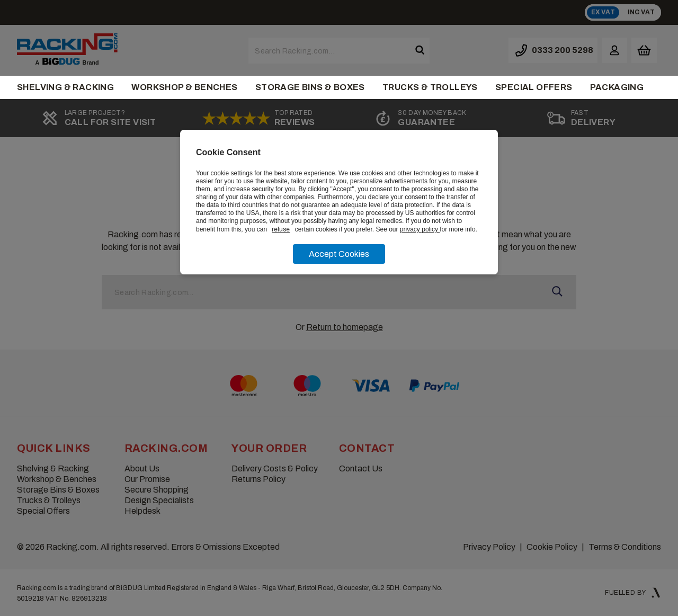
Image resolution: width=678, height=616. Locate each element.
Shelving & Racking (65, 87)
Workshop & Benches (184, 87)
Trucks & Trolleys (430, 87)
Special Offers (534, 87)
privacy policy (420, 229)
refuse (281, 229)
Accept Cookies (339, 254)
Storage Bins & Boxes (310, 87)
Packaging (617, 87)
